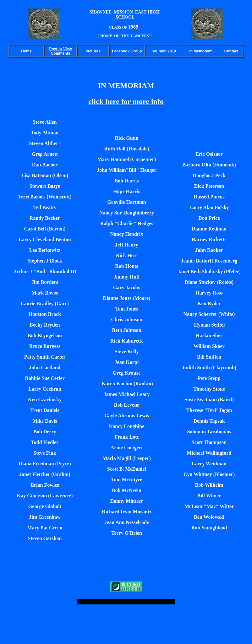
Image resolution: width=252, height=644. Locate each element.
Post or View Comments (61, 51)
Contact (231, 51)
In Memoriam (201, 51)
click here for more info (126, 101)
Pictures (93, 51)
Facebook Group (127, 51)
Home (26, 51)
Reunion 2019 (164, 51)
